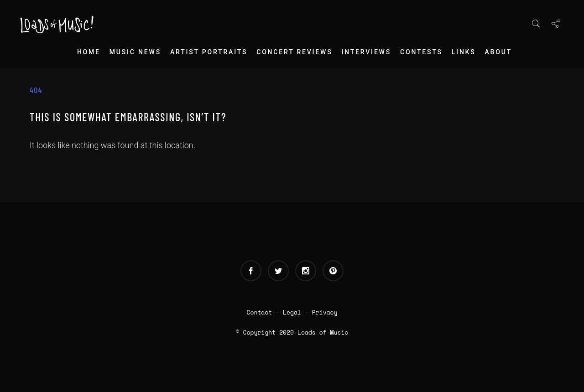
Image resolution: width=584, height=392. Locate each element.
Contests (421, 52)
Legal (292, 312)
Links (464, 52)
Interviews (366, 52)
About (498, 52)
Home (89, 52)
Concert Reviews (294, 52)
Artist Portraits (209, 52)
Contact (260, 312)
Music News (135, 52)
